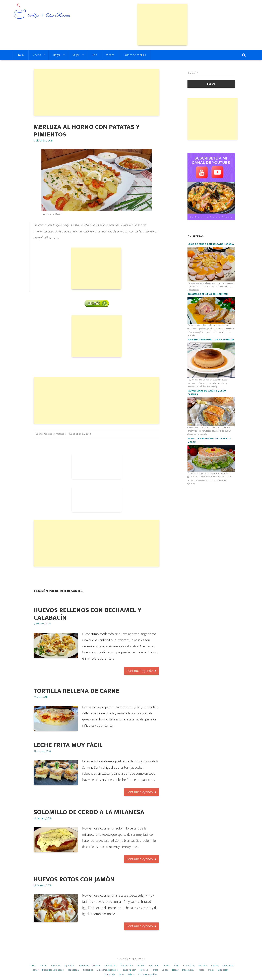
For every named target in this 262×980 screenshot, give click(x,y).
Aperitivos (70, 966)
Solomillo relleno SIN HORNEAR (208, 294)
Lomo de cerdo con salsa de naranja (211, 244)
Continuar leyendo (140, 671)
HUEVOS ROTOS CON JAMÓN (74, 879)
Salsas (165, 970)
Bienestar (223, 970)
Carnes (215, 966)
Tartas (155, 970)
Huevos (97, 966)
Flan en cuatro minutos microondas (211, 340)
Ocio (94, 55)
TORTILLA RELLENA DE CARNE (76, 691)
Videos (110, 55)
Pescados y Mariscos (55, 434)
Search (244, 55)
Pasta (176, 966)
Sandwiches (110, 966)
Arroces (141, 966)
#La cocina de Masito (80, 434)
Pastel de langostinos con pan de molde (209, 440)
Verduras (203, 966)
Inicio (21, 55)
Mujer (76, 55)
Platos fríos (189, 966)
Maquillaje (110, 974)
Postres (144, 970)
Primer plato (127, 966)
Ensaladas (154, 966)
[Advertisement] (162, 24)
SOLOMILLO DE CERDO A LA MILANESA (89, 812)
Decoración (188, 970)
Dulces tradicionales (107, 970)
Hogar (57, 55)
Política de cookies (135, 55)
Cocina (37, 55)
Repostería (73, 970)
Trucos (201, 970)
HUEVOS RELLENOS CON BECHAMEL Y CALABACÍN (88, 614)
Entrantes (56, 966)
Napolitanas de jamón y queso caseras (207, 393)
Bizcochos (88, 970)
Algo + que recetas (135, 959)
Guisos (166, 966)
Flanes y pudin (129, 970)
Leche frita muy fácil (68, 745)
